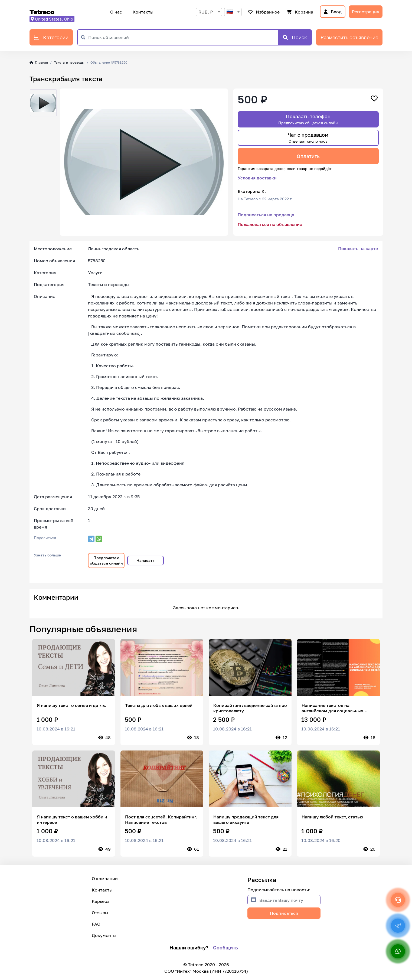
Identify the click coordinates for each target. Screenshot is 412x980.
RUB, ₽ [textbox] (206, 12)
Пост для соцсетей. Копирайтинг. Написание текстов (161, 820)
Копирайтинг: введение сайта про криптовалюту (250, 708)
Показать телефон (308, 119)
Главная (39, 62)
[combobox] (209, 12)
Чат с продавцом (308, 138)
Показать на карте (358, 248)
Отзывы (100, 913)
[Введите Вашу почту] (290, 900)
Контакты (142, 12)
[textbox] (233, 12)
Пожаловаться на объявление (270, 224)
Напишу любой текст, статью (332, 817)
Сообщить (225, 948)
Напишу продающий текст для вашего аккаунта (246, 820)
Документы (104, 935)
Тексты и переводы (69, 62)
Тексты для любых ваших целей (159, 705)
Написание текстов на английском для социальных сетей (332, 708)
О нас (116, 12)
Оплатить (308, 156)
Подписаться (284, 913)
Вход (333, 12)
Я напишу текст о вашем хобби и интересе (72, 820)
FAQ (96, 924)
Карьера (101, 901)
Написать (145, 560)
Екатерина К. (252, 191)
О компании (105, 879)
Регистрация (366, 12)
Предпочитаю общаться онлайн (106, 560)
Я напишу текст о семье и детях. (72, 705)
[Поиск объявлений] (183, 37)
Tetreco (42, 12)
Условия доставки (257, 178)
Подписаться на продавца (266, 215)
